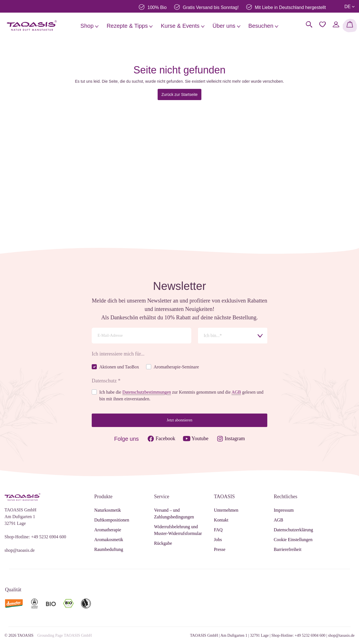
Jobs (218, 540)
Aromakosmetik (109, 540)
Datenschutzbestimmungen (147, 392)
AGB (236, 392)
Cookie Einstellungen (293, 540)
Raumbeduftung (109, 549)
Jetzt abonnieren (179, 420)
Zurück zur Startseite (179, 94)
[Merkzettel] (323, 24)
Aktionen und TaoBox (119, 367)
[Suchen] (309, 24)
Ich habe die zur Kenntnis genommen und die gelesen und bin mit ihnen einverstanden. (181, 395)
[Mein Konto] (336, 24)
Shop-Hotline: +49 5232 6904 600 (35, 537)
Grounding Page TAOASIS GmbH (65, 635)
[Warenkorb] (350, 26)
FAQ (218, 530)
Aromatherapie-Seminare (176, 367)
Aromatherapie (108, 530)
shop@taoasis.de (20, 550)
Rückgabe (163, 543)
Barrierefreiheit (288, 549)
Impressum (284, 510)
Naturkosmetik (108, 510)
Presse (220, 549)
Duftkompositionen (112, 520)
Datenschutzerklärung (293, 530)
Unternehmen (226, 510)
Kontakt (221, 520)
